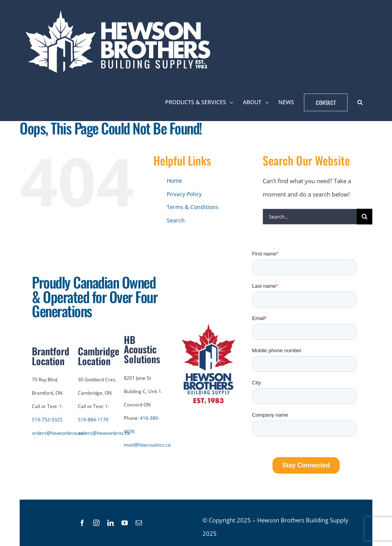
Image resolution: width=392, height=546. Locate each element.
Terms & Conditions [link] (193, 207)
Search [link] (176, 220)
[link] (120, 42)
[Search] (364, 217)
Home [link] (174, 181)
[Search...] (310, 217)
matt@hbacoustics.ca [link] (147, 445)
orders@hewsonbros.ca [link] (58, 433)
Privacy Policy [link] (184, 194)
